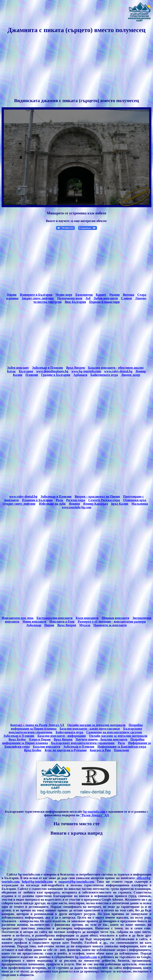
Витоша (129, 295)
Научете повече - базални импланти (102, 739)
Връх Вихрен (76, 368)
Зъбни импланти (106, 298)
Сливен (126, 298)
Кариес (101, 295)
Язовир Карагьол (96, 504)
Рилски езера (76, 500)
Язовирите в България (36, 295)
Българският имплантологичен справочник (83, 743)
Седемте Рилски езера (104, 500)
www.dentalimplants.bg (52, 371)
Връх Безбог (17, 739)
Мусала (85, 625)
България (26, 371)
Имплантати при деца (17, 618)
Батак (11, 371)
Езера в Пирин (40, 739)
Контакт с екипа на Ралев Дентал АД (37, 725)
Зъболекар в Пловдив (48, 368)
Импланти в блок (62, 622)
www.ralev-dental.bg (118, 371)
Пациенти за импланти (110, 625)
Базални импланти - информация (62, 736)
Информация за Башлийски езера (122, 747)
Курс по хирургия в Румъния (66, 750)
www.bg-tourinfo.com (86, 371)
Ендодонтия (84, 295)
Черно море (64, 295)
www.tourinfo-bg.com (76, 507)
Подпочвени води (70, 298)
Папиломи (121, 750)
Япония (74, 504)
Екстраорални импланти (54, 618)
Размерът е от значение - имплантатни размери (112, 622)
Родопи (114, 295)
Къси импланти (87, 618)
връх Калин (120, 504)
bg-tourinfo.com (94, 812)
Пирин (12, 295)
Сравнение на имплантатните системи (114, 732)
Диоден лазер (131, 375)
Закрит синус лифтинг (38, 298)
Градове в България (56, 375)
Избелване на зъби (52, 504)
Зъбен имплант (18, 368)
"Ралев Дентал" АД (95, 815)
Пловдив (32, 375)
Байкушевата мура (104, 375)
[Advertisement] (76, 66)
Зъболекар (34, 625)
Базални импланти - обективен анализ (116, 368)
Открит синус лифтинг (19, 504)
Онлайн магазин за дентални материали (96, 725)
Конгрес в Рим (100, 750)
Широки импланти (115, 618)
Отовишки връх (135, 500)
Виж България (75, 302)
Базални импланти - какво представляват (90, 729)
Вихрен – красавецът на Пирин (97, 496)
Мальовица (140, 504)
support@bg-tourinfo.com (76, 882)
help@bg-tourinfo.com (37, 882)
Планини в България (37, 500)
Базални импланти (47, 747)
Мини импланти (34, 622)
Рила (59, 500)
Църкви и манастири (104, 302)
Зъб (88, 298)
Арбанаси (80, 375)
